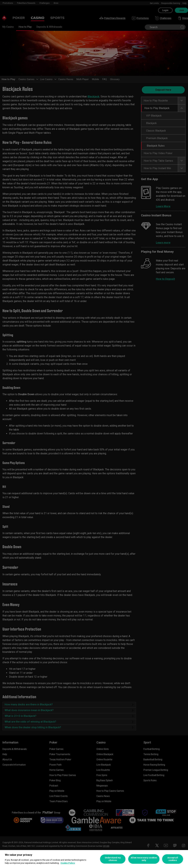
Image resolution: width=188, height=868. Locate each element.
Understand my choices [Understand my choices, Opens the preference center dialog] (113, 859)
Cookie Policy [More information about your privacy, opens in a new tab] (68, 863)
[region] (94, 859)
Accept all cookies (173, 859)
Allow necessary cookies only (144, 859)
